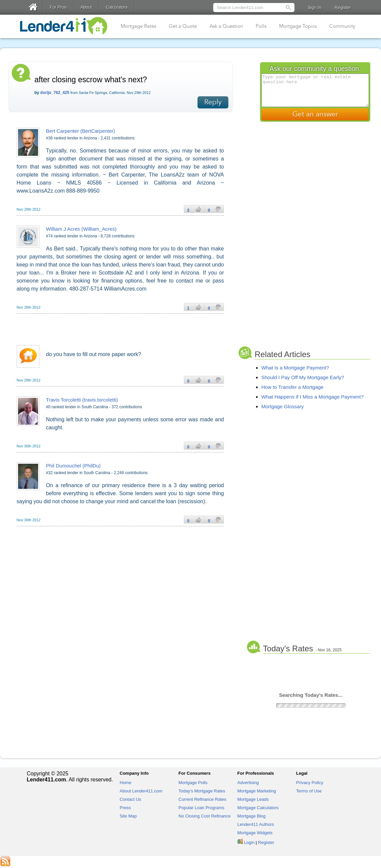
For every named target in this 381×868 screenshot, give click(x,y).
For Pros (58, 7)
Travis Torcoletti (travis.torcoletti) (82, 400)
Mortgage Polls (193, 783)
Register (343, 8)
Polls (261, 26)
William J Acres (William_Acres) (81, 229)
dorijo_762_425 (55, 93)
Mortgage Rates (138, 26)
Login (249, 842)
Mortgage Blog (251, 816)
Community (342, 26)
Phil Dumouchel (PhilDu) (73, 466)
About (86, 7)
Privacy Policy (310, 783)
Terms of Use (309, 791)
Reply (213, 102)
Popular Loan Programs (201, 808)
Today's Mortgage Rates (202, 791)
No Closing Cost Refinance (205, 816)
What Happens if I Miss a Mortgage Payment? (312, 397)
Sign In (314, 8)
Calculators (117, 7)
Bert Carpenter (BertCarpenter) (81, 131)
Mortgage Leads (253, 799)
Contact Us (130, 799)
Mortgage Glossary (283, 406)
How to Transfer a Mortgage (292, 387)
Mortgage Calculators (258, 808)
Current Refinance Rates (202, 799)
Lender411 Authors (256, 824)
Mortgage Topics (298, 26)
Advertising (248, 783)
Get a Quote (183, 26)
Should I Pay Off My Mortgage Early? (303, 377)
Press (125, 808)
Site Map (128, 816)
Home (125, 783)
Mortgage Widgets (255, 833)
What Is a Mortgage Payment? (295, 368)
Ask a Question (226, 26)
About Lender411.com (141, 791)
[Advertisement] (125, 327)
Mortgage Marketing (257, 791)
